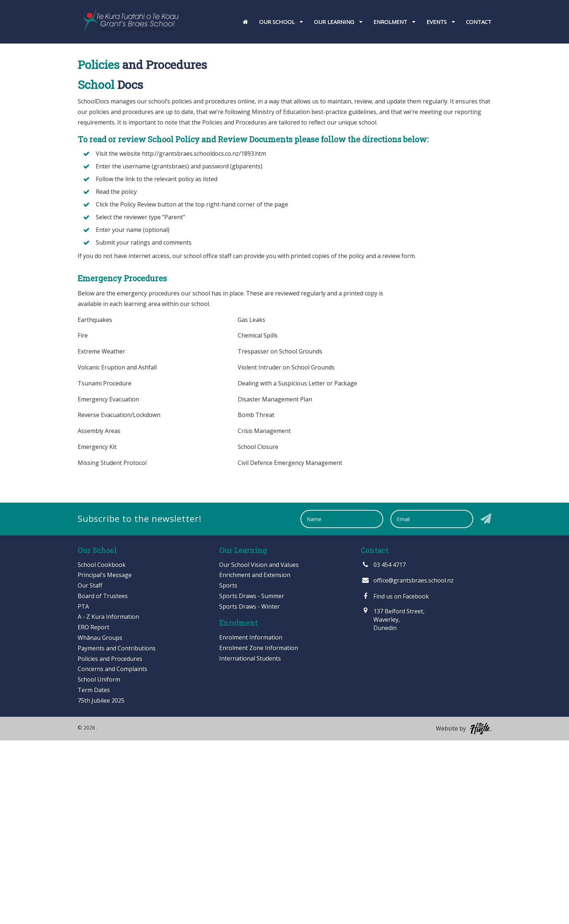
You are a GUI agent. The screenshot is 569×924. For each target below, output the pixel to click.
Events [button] (441, 22)
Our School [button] (281, 22)
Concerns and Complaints (112, 853)
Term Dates (94, 874)
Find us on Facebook (395, 780)
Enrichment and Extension (255, 759)
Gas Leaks (251, 503)
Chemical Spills (258, 519)
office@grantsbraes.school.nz (407, 764)
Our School (260, 145)
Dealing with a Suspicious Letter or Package (297, 567)
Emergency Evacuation (108, 583)
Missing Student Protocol (112, 646)
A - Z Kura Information (108, 801)
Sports (228, 769)
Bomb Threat (256, 599)
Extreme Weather (101, 535)
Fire (83, 519)
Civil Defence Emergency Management (290, 646)
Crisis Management (264, 614)
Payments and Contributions (117, 832)
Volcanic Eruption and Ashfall (117, 551)
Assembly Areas (99, 614)
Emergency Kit (97, 630)
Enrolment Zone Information (259, 832)
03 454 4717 (383, 748)
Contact (479, 22)
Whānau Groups (100, 821)
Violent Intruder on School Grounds (286, 551)
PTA (83, 790)
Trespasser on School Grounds (280, 535)
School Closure (258, 630)
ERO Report (93, 811)
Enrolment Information (251, 821)
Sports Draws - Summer (252, 780)
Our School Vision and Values (259, 748)
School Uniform (99, 863)
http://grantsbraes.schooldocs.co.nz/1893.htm (204, 337)
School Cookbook (102, 748)
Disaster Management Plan (275, 583)
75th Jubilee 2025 (101, 884)
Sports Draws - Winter (249, 790)
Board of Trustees (103, 780)
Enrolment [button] (394, 22)
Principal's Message (105, 759)
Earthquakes (95, 503)
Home (218, 145)
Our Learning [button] (338, 22)
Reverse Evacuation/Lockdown (119, 599)
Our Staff (90, 769)
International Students (250, 842)
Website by (464, 912)
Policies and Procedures (110, 842)
